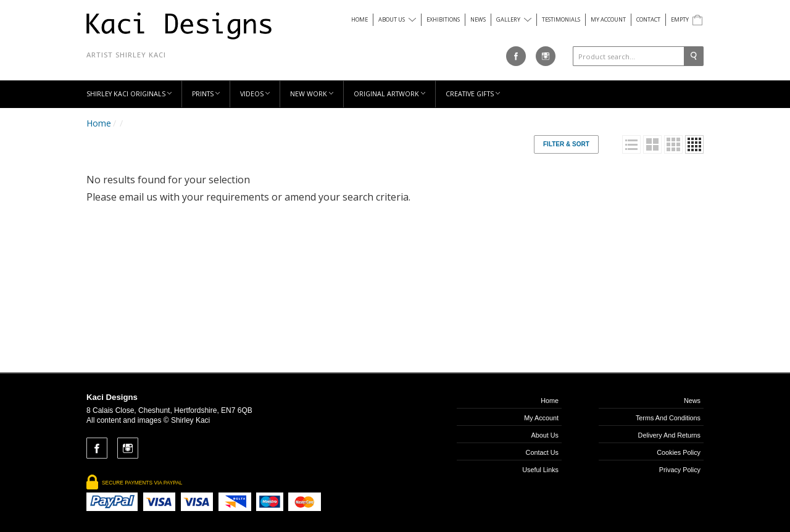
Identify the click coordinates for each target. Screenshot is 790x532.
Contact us (542, 452)
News (478, 19)
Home (360, 19)
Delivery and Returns (669, 435)
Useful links (540, 470)
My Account (608, 19)
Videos (255, 94)
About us (397, 19)
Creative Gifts (473, 94)
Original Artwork (389, 94)
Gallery (514, 19)
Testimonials (561, 19)
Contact (648, 19)
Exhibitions (443, 19)
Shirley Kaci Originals (129, 94)
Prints (206, 94)
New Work (312, 94)
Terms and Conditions (668, 418)
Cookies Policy (679, 452)
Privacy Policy (680, 470)
